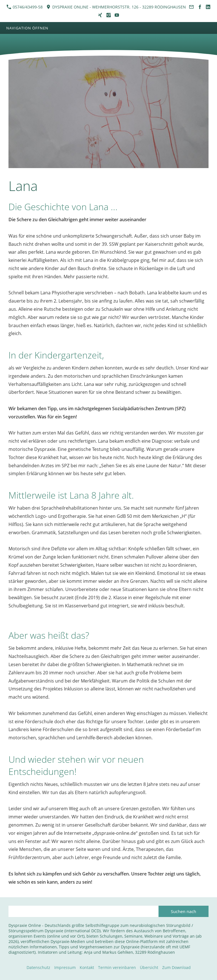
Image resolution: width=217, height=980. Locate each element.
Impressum (65, 967)
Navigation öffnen (27, 28)
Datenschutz (38, 967)
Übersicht (149, 967)
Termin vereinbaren (117, 967)
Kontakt (87, 967)
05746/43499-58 (25, 7)
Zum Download (176, 967)
